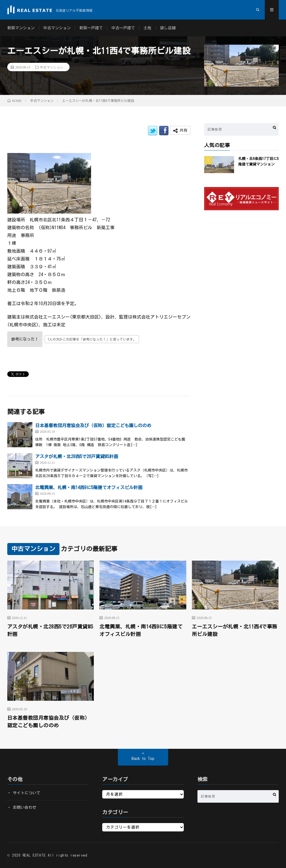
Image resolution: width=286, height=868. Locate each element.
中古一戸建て (123, 28)
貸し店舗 (168, 28)
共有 (180, 131)
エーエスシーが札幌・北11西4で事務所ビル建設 (235, 630)
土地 (147, 28)
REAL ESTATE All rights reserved (55, 855)
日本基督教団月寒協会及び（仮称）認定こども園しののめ (93, 425)
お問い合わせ (25, 807)
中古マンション (57, 28)
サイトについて (27, 793)
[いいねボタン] (25, 339)
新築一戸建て (91, 28)
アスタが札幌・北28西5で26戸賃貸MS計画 (77, 456)
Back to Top (143, 759)
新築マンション (21, 28)
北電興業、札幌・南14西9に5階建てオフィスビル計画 (89, 487)
